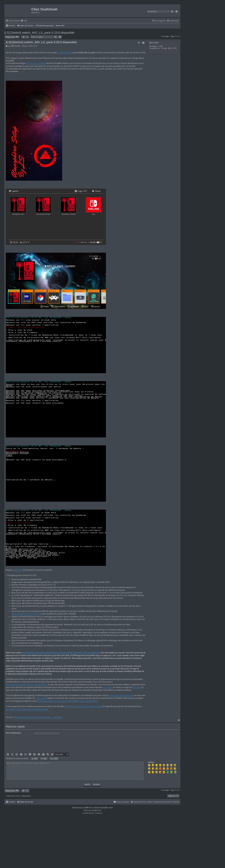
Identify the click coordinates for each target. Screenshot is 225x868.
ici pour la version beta (87, 701)
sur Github (108, 687)
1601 (161, 46)
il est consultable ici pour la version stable (56, 701)
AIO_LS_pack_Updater (36, 63)
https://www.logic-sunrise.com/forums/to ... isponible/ (38, 717)
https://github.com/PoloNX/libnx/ (26, 614)
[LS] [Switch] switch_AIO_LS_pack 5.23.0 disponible (39, 33)
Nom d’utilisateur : (14, 733)
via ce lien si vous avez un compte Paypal (84, 706)
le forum (136, 687)
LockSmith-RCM (64, 53)
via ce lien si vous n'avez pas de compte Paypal (27, 709)
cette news (18, 570)
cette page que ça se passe (122, 695)
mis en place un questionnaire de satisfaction (26, 685)
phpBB (85, 808)
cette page (40, 698)
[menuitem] (24, 21)
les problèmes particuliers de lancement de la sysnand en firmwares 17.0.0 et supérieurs (61, 653)
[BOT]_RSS (154, 43)
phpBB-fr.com (97, 810)
